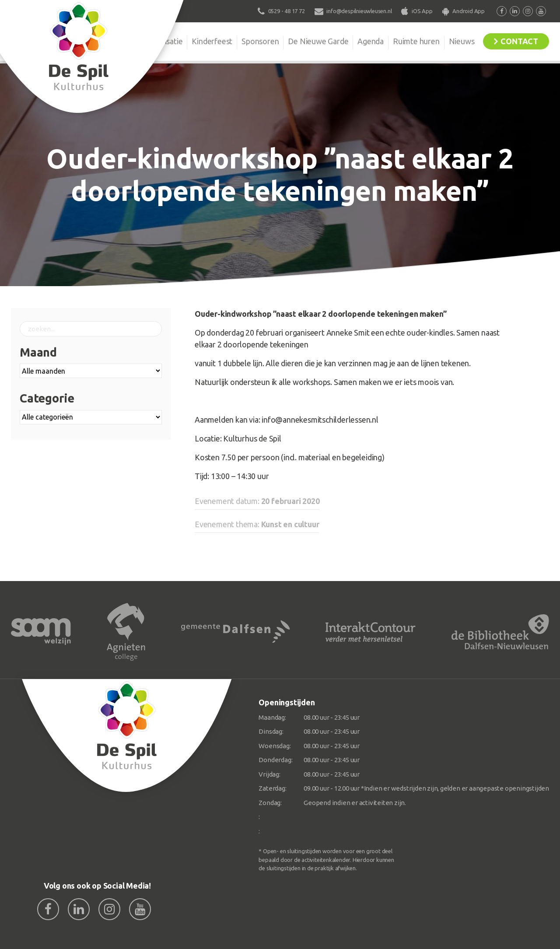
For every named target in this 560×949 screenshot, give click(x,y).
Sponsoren (260, 41)
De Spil (117, 41)
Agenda (371, 41)
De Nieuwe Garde (318, 41)
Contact (519, 41)
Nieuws (462, 41)
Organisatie (163, 41)
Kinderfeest (212, 41)
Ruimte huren (416, 41)
